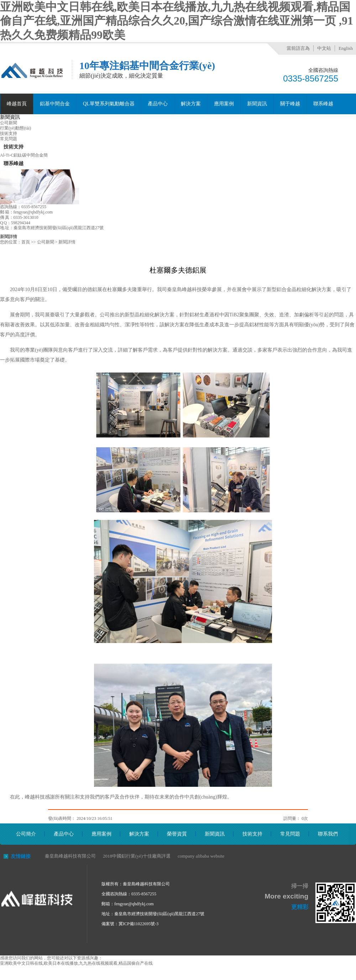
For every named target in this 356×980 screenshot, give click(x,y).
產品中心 (158, 104)
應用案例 (224, 104)
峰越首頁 (17, 104)
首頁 (26, 242)
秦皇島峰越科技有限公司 (70, 856)
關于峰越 (290, 104)
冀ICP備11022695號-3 (138, 924)
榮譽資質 (177, 834)
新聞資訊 (257, 104)
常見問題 (9, 139)
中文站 (324, 48)
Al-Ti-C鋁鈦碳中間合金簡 (24, 155)
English (346, 48)
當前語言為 (298, 48)
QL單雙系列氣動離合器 (109, 104)
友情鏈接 (21, 856)
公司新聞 (9, 123)
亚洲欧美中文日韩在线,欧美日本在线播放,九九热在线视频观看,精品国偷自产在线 (76, 963)
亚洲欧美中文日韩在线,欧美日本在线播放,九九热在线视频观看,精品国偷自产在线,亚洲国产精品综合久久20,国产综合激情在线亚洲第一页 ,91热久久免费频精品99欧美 (177, 21)
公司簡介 (26, 834)
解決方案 (191, 104)
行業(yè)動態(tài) (15, 128)
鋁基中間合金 (55, 104)
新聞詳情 (9, 237)
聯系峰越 (323, 104)
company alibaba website (201, 856)
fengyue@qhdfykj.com (134, 904)
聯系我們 (328, 834)
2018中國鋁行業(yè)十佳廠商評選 (137, 856)
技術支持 (9, 133)
